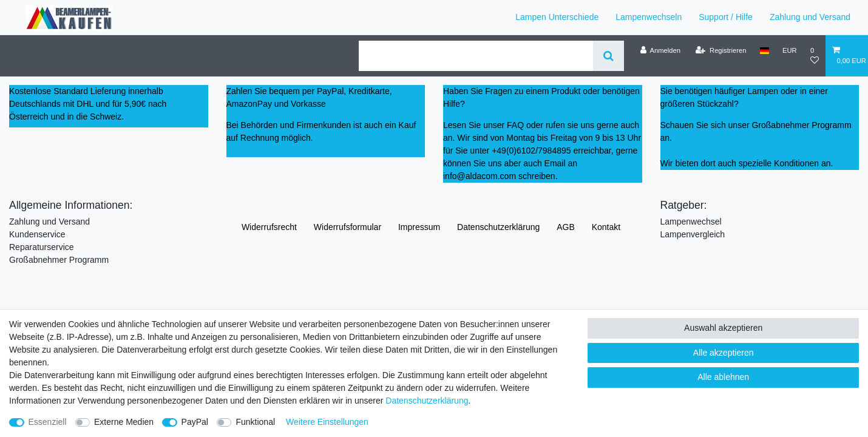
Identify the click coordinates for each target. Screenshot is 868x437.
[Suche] (609, 56)
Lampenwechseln (649, 17)
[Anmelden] (660, 50)
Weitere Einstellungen (327, 422)
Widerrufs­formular (348, 227)
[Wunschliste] (815, 56)
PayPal (195, 422)
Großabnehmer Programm (59, 260)
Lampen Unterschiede (557, 17)
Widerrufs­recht (269, 227)
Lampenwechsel (691, 222)
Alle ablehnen (723, 377)
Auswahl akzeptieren (723, 328)
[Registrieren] (721, 50)
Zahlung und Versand (810, 17)
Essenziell (48, 422)
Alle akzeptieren (724, 353)
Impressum (419, 227)
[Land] (765, 50)
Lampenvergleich (693, 234)
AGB (566, 227)
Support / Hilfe (726, 17)
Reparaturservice (42, 247)
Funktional (255, 422)
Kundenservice (37, 234)
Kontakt (606, 227)
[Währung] (790, 50)
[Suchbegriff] (476, 56)
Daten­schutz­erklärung (498, 227)
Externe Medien (124, 422)
